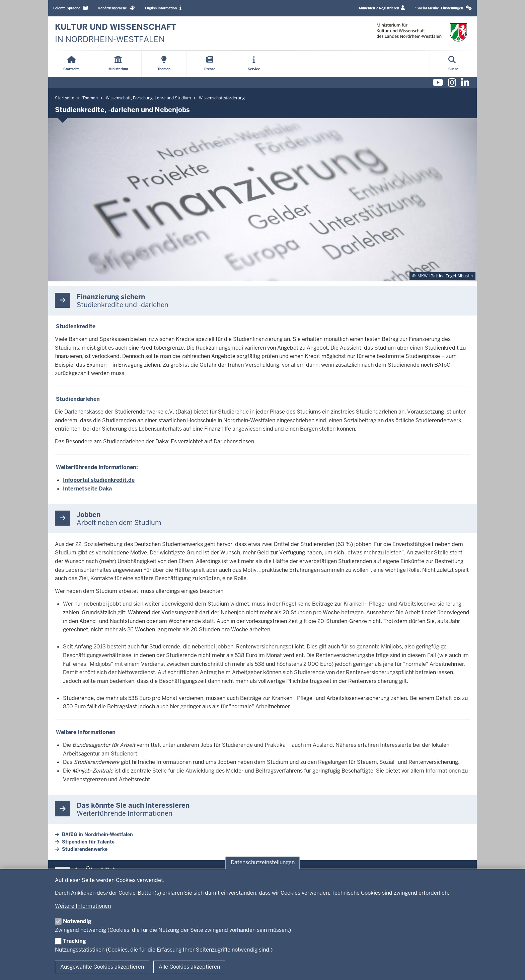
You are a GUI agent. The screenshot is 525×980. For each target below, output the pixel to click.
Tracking (74, 941)
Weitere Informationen (83, 906)
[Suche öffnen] (454, 64)
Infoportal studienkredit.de (99, 480)
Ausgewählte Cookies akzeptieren (102, 967)
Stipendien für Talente (88, 842)
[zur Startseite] (116, 33)
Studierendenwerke (85, 849)
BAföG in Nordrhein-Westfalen (97, 834)
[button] (443, 8)
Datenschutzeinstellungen (263, 863)
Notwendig (77, 921)
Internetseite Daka (87, 489)
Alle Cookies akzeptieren (189, 967)
